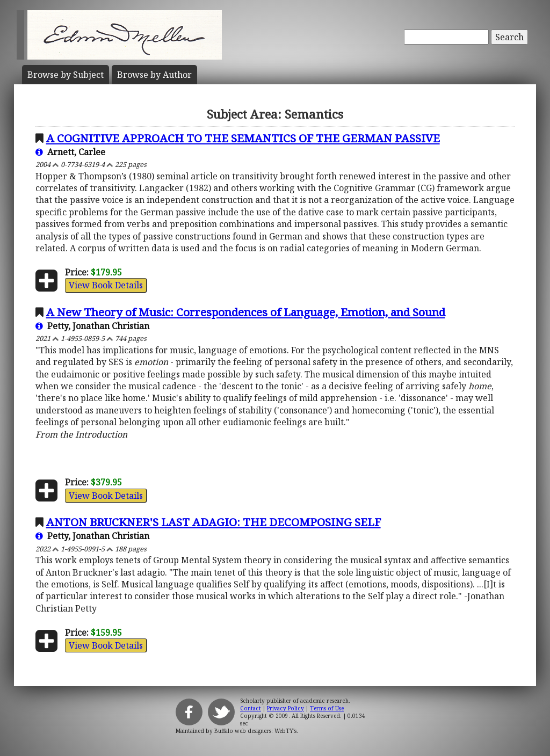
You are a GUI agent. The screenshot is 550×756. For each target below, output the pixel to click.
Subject (66, 75)
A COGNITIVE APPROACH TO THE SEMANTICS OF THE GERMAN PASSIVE (243, 138)
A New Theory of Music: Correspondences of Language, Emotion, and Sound (246, 312)
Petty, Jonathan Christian (92, 326)
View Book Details (106, 285)
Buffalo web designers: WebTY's (255, 731)
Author (154, 75)
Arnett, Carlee (70, 152)
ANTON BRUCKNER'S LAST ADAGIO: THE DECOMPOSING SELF (214, 522)
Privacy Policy (285, 708)
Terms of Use (327, 708)
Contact (251, 708)
